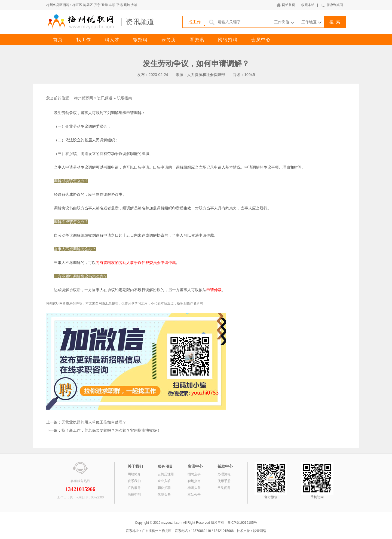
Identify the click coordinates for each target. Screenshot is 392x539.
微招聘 (140, 40)
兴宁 (97, 5)
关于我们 (135, 466)
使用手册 (224, 481)
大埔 (134, 5)
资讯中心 (195, 466)
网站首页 (289, 5)
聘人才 (112, 40)
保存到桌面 (335, 5)
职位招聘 (164, 488)
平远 (120, 5)
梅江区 (77, 5)
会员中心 (261, 40)
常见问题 (224, 488)
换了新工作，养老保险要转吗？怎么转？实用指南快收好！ (111, 430)
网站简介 (134, 474)
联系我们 (134, 481)
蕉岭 (127, 5)
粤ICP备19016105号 (242, 523)
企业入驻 (164, 481)
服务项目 (165, 466)
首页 (58, 40)
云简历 (169, 40)
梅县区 (88, 5)
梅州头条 (194, 488)
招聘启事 (194, 474)
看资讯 (197, 40)
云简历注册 (166, 474)
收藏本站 (308, 5)
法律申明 (134, 495)
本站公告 (194, 495)
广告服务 (134, 488)
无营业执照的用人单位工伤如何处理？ (94, 422)
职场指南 (124, 98)
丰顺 (112, 5)
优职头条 (164, 495)
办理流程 (224, 474)
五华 (105, 5)
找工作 (84, 40)
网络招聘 (228, 40)
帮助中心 (225, 466)
